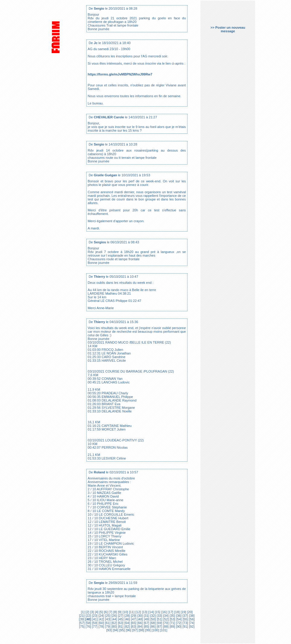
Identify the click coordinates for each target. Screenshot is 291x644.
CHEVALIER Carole (109, 117)
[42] (101, 619)
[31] (146, 616)
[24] (101, 616)
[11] (131, 612)
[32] (152, 616)
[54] (179, 619)
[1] (83, 612)
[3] (92, 612)
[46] (127, 619)
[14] (150, 612)
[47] (133, 619)
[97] (134, 630)
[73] (185, 623)
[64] (127, 623)
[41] (94, 619)
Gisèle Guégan (106, 175)
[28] (127, 616)
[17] (170, 612)
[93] (109, 630)
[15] (157, 612)
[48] (140, 619)
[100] (155, 630)
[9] (119, 612)
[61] (107, 623)
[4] (96, 612)
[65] (133, 623)
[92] (191, 626)
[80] (114, 626)
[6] (105, 612)
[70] (165, 623)
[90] (178, 626)
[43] (107, 619)
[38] (191, 616)
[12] (138, 612)
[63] (120, 623)
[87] (159, 626)
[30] (140, 616)
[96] (128, 630)
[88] (165, 626)
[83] (133, 626)
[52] (166, 619)
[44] (114, 619)
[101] (163, 630)
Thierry (99, 277)
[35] (172, 616)
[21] (82, 616)
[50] (153, 619)
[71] (172, 623)
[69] (159, 623)
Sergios (100, 242)
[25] (107, 616)
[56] (191, 619)
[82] (127, 626)
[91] (185, 626)
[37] (185, 616)
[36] (178, 616)
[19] (183, 612)
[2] (87, 612)
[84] (140, 626)
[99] (147, 630)
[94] (115, 630)
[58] (88, 623)
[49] (146, 619)
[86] (152, 626)
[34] (165, 616)
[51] (159, 619)
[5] (101, 612)
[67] (146, 623)
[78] (101, 626)
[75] (82, 626)
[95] (122, 630)
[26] (114, 616)
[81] (120, 626)
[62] (114, 623)
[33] (159, 616)
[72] (178, 623)
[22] (88, 616)
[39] (82, 619)
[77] (94, 626)
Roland (99, 472)
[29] (133, 616)
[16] (163, 612)
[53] (172, 619)
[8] (115, 612)
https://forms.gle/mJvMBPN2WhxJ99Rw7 (120, 74)
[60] (101, 623)
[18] (176, 612)
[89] (172, 626)
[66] (140, 623)
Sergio (99, 8)
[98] (141, 630)
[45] (120, 619)
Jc (96, 43)
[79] (107, 626)
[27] (120, 616)
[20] (189, 612)
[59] (94, 623)
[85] (146, 626)
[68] (152, 623)
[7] (110, 612)
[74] (191, 623)
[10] (125, 612)
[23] (94, 616)
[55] (185, 619)
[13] (144, 612)
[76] (88, 626)
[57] (82, 623)
